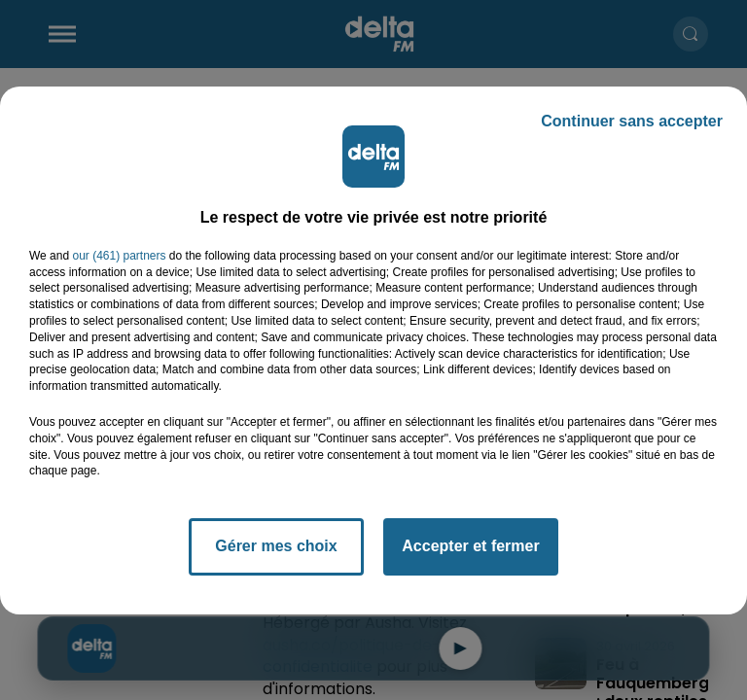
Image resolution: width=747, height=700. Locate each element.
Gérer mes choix (276, 546)
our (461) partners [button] (119, 256)
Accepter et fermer (470, 546)
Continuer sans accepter (632, 121)
